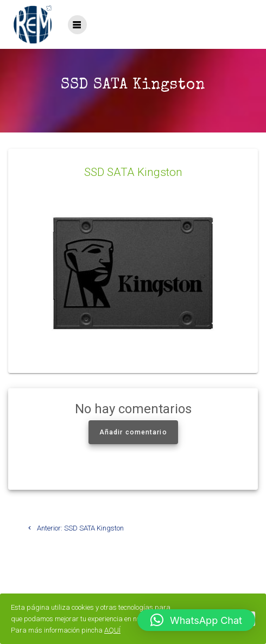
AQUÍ (112, 630)
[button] (196, 620)
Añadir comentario (133, 432)
